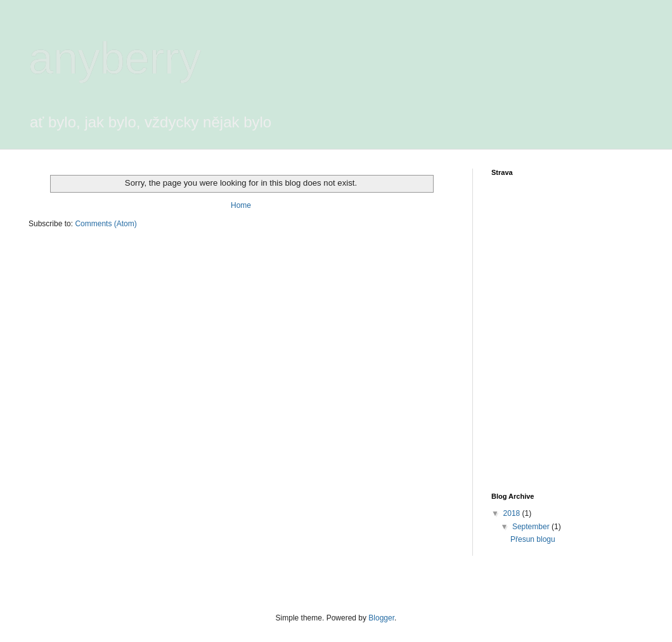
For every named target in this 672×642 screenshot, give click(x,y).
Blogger (381, 618)
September (532, 527)
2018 (513, 513)
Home (241, 205)
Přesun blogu (533, 539)
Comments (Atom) (106, 224)
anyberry (115, 58)
